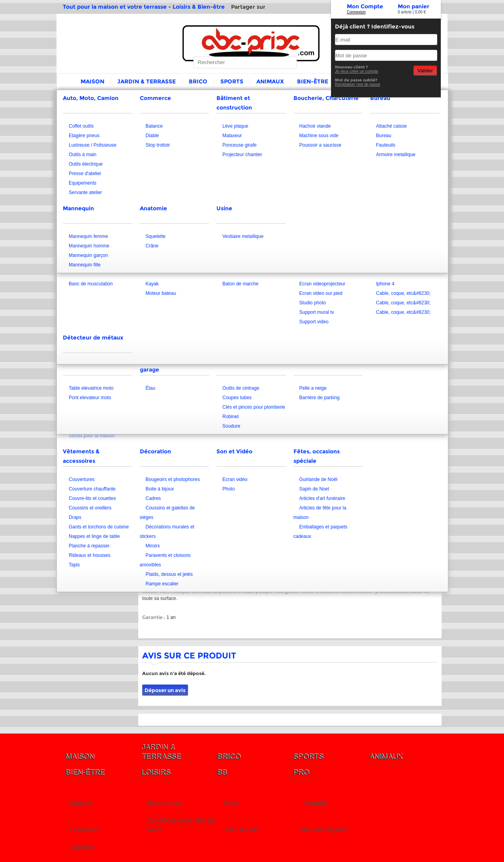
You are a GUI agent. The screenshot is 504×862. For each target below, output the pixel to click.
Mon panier (414, 6)
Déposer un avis (165, 690)
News (232, 803)
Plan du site (242, 830)
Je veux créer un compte (357, 71)
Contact (80, 803)
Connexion (356, 12)
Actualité (315, 803)
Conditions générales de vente (181, 825)
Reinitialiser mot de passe (358, 84)
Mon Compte (365, 6)
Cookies (83, 847)
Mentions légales (324, 830)
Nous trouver (165, 803)
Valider (425, 71)
